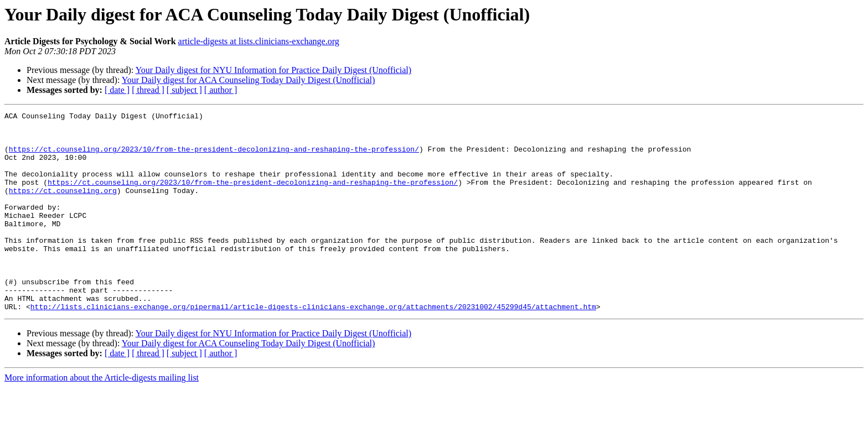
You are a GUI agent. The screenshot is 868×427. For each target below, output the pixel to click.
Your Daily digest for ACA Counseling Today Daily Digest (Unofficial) (249, 80)
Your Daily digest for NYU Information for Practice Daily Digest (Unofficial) (273, 70)
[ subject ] (184, 90)
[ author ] (221, 90)
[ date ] (117, 90)
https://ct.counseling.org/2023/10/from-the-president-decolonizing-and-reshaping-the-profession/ (214, 157)
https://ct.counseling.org (63, 207)
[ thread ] (148, 90)
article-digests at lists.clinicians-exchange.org (259, 41)
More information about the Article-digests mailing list (102, 417)
